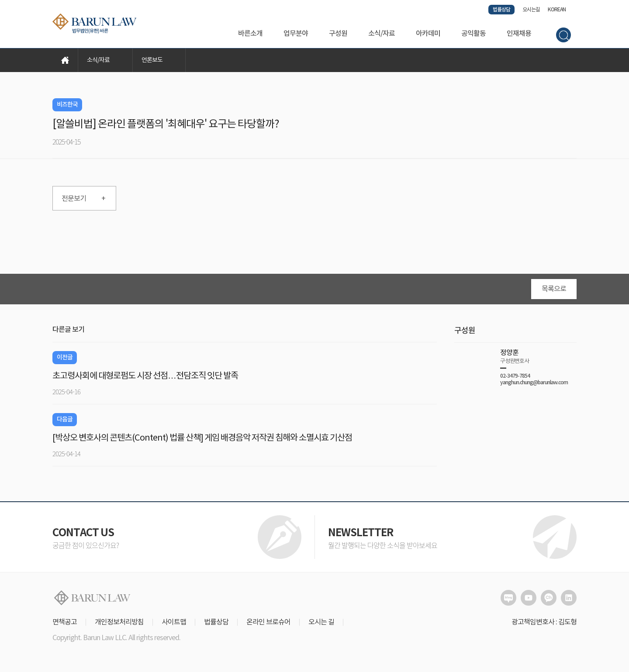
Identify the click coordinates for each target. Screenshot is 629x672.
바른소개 (250, 34)
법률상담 (501, 10)
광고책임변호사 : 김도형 (544, 622)
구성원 (338, 34)
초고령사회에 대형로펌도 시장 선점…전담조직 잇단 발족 (145, 376)
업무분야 (296, 34)
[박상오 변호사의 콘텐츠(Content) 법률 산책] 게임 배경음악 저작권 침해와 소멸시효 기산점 (202, 438)
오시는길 (531, 10)
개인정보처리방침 (119, 622)
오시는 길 (321, 622)
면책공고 (65, 622)
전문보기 (83, 199)
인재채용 (519, 34)
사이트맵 (174, 622)
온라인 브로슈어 (268, 622)
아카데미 (428, 34)
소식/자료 (382, 34)
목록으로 (554, 289)
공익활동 (473, 34)
